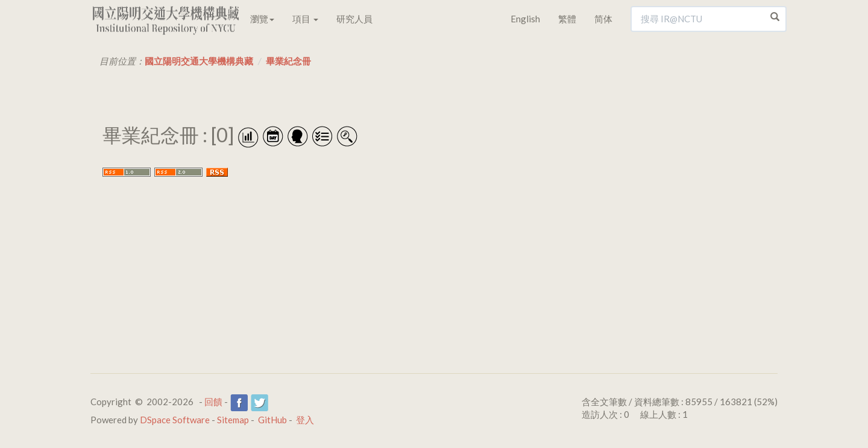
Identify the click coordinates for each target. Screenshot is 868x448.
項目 (305, 19)
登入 (305, 420)
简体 (603, 19)
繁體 (567, 19)
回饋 (213, 402)
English (525, 19)
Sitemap (233, 420)
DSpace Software (175, 420)
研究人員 (354, 19)
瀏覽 (262, 19)
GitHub (272, 420)
